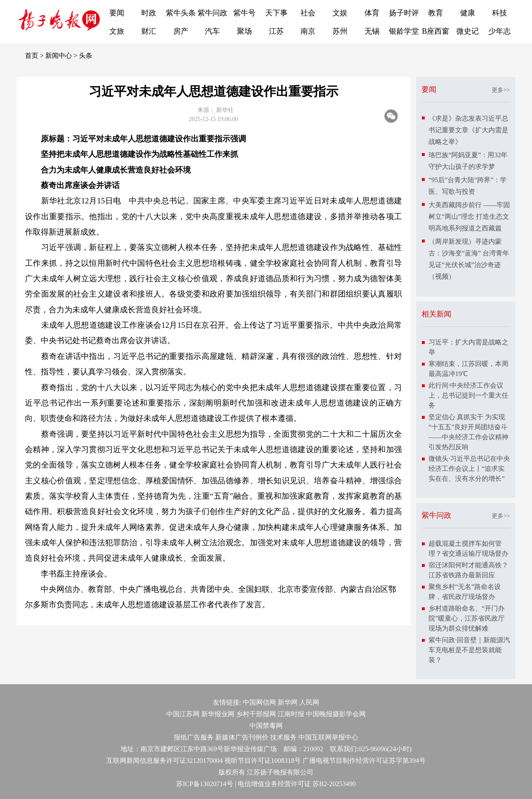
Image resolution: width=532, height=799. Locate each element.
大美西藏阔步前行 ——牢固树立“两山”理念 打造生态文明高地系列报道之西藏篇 (469, 216)
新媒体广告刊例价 (242, 737)
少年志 (500, 31)
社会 (308, 13)
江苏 (276, 31)
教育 (436, 13)
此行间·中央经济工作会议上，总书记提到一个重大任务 (468, 395)
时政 (149, 13)
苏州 (340, 31)
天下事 (276, 13)
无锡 (372, 31)
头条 (86, 56)
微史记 (468, 31)
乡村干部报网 (256, 714)
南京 (308, 31)
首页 (32, 56)
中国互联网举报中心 (328, 737)
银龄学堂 (404, 31)
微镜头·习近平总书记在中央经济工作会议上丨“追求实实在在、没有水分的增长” (469, 469)
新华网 (288, 702)
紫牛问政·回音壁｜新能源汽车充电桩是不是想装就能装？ (469, 650)
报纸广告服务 (194, 737)
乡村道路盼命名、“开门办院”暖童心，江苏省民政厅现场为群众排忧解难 (467, 618)
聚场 (244, 31)
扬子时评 (404, 13)
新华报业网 (218, 714)
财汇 (149, 31)
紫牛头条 (181, 13)
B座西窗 (436, 31)
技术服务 (283, 737)
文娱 (340, 13)
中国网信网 (259, 702)
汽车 (212, 31)
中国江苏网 (183, 714)
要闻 (117, 13)
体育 (372, 13)
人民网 (309, 702)
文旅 (117, 31)
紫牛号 (244, 13)
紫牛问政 (212, 13)
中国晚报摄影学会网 (336, 714)
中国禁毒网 (266, 726)
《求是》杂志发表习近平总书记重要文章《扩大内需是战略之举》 (468, 130)
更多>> (501, 90)
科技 (500, 13)
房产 (181, 31)
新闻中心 (59, 56)
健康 (468, 13)
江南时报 (291, 714)
